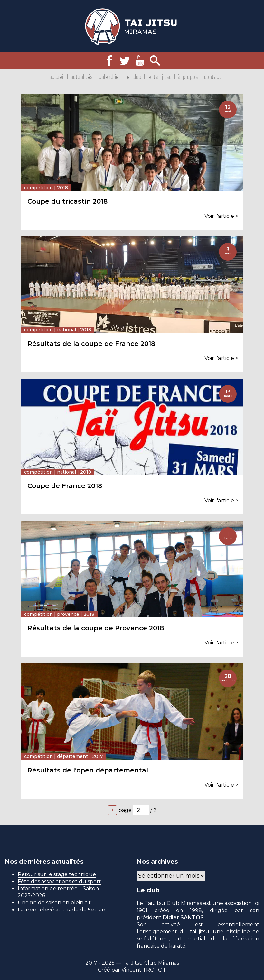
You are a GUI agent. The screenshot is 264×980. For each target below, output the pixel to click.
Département (72, 756)
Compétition (38, 188)
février (228, 538)
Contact (213, 77)
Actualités (82, 77)
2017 (98, 756)
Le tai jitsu (160, 77)
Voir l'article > (221, 216)
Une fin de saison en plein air (54, 903)
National (66, 330)
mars (228, 396)
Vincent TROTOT (144, 970)
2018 (62, 188)
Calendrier (109, 77)
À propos (188, 77)
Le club (134, 77)
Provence (68, 614)
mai (228, 111)
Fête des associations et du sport (59, 881)
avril (228, 254)
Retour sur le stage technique (57, 874)
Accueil (57, 77)
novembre (228, 680)
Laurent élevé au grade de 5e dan (61, 910)
